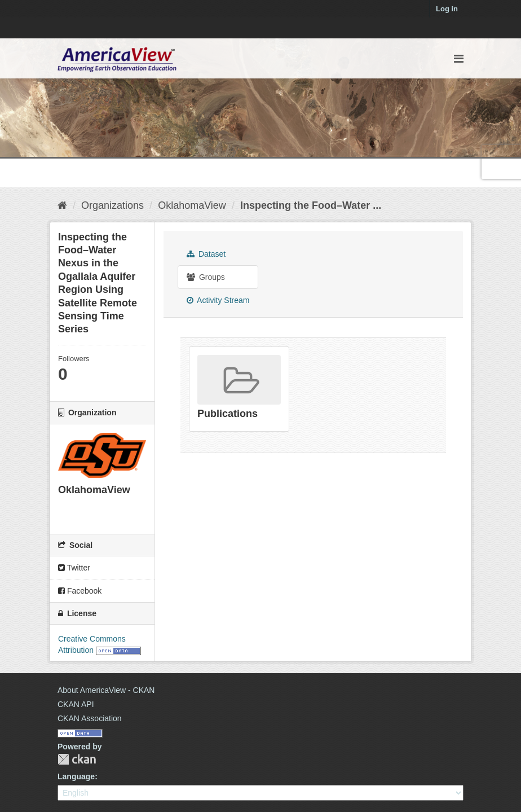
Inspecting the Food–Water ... (311, 205)
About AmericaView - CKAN (106, 690)
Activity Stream (218, 300)
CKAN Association (90, 718)
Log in (447, 9)
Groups (206, 277)
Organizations (112, 205)
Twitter (74, 568)
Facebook (80, 591)
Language (76, 776)
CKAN (77, 759)
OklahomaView (192, 205)
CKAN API (76, 704)
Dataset (206, 254)
